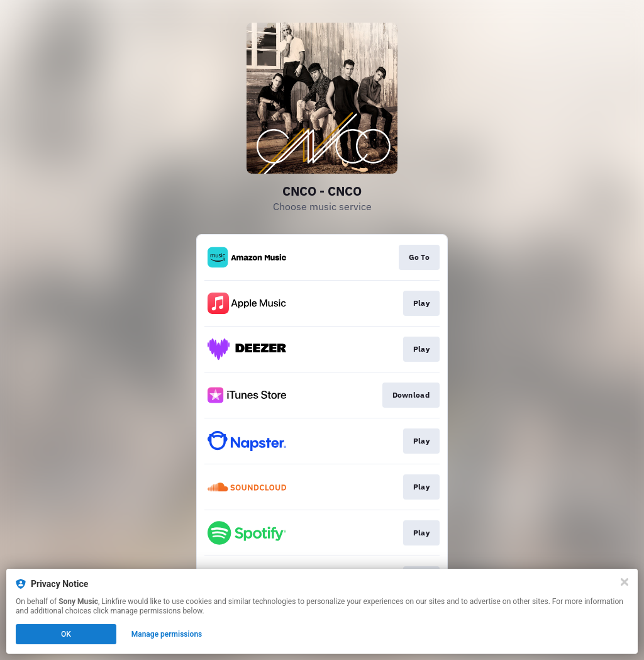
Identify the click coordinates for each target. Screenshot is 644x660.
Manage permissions (167, 634)
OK (66, 634)
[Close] (625, 582)
